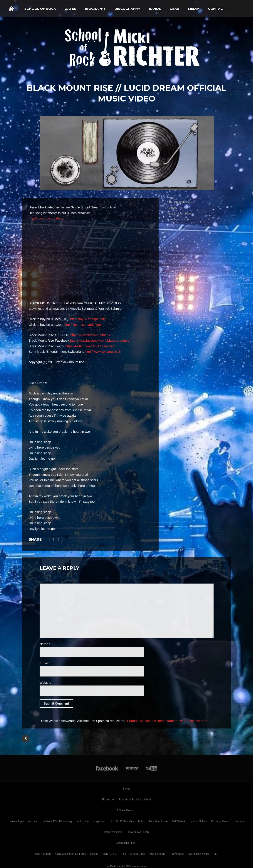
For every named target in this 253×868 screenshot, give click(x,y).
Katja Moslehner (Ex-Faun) (70, 854)
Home (11, 9)
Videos (173, 208)
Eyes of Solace (198, 821)
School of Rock (40, 9)
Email (45, 663)
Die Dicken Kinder (199, 854)
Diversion (239, 821)
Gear (174, 9)
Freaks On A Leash (138, 832)
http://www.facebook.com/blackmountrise (100, 340)
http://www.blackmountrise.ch (92, 335)
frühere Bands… (126, 810)
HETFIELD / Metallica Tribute (126, 821)
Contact (217, 9)
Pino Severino (157, 854)
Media (194, 9)
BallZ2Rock (179, 821)
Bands (155, 9)
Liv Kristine (82, 821)
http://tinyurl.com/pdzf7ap (83, 325)
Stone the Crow (113, 832)
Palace (94, 854)
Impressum (140, 866)
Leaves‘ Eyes (16, 821)
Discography (127, 9)
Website (45, 683)
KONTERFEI (110, 854)
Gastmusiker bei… (126, 843)
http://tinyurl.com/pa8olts (46, 218)
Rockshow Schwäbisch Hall (135, 800)
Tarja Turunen (43, 854)
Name (45, 644)
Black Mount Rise (180, 214)
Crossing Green (220, 821)
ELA (216, 854)
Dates (70, 9)
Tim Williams (177, 854)
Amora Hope (137, 854)
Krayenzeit (99, 821)
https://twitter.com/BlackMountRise (90, 346)
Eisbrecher (108, 800)
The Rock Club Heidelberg (56, 821)
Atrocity (33, 821)
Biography (95, 9)
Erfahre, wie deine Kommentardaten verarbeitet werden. (168, 721)
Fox (124, 854)
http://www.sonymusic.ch (103, 352)
